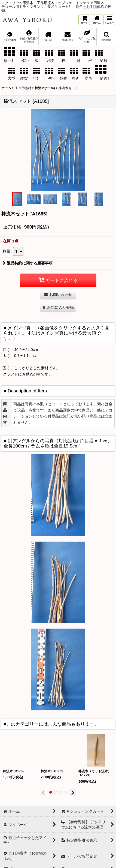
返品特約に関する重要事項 (28, 263)
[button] (109, 20)
